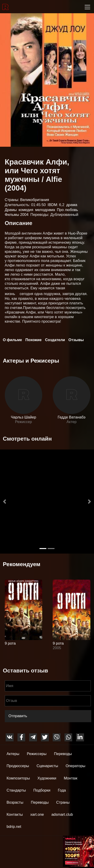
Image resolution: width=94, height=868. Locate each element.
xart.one (37, 814)
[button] (5, 502)
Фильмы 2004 (17, 215)
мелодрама (45, 210)
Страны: (12, 200)
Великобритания (35, 200)
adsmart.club (62, 814)
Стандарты (16, 790)
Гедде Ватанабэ (72, 417)
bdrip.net (14, 827)
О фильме (12, 340)
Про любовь (67, 210)
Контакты (15, 814)
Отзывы (76, 340)
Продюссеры (18, 766)
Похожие (33, 340)
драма (72, 205)
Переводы (63, 754)
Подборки (42, 790)
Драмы (11, 210)
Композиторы (18, 778)
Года (62, 790)
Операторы (75, 766)
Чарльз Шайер (24, 417)
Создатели (55, 340)
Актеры (13, 754)
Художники (47, 778)
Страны (63, 802)
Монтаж (71, 778)
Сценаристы (47, 766)
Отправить (18, 716)
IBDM (52, 205)
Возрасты (15, 802)
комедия (26, 210)
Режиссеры (37, 754)
